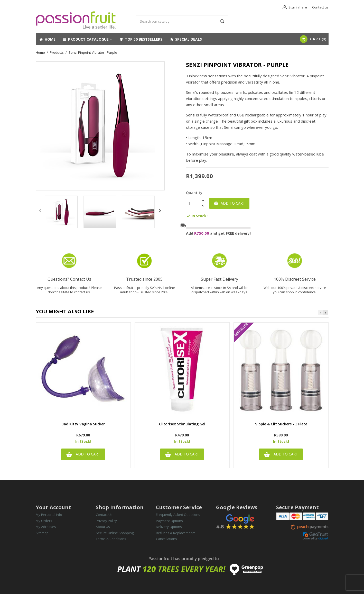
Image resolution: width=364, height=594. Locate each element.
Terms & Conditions (111, 539)
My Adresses (46, 527)
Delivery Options (169, 527)
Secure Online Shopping (115, 533)
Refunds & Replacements (176, 533)
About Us (103, 527)
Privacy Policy (106, 521)
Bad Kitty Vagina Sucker (83, 424)
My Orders (44, 521)
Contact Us (104, 515)
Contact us (320, 7)
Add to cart (229, 203)
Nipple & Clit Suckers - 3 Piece (281, 424)
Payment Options (169, 521)
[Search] (182, 22)
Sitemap (42, 533)
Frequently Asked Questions (178, 515)
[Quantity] (193, 203)
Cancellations (166, 539)
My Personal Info (49, 515)
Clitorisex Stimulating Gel (182, 424)
